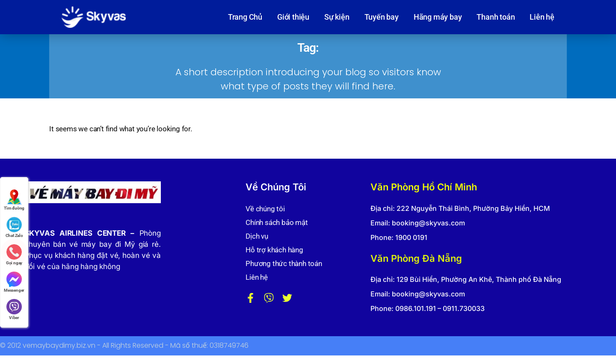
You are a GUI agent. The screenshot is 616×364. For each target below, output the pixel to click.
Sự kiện (337, 17)
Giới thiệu (293, 17)
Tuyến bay (382, 17)
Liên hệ (542, 17)
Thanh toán (496, 17)
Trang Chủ (245, 17)
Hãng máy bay (438, 17)
